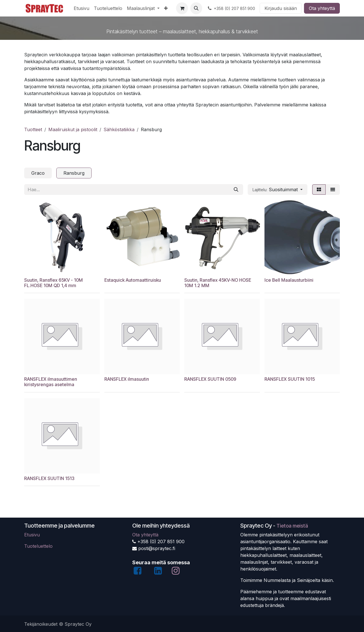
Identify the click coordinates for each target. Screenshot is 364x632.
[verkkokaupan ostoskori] (182, 8)
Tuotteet (33, 129)
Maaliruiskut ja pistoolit (73, 129)
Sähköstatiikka (119, 129)
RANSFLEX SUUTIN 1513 (49, 478)
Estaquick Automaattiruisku (133, 280)
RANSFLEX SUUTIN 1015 (290, 379)
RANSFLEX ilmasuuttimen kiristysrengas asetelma (51, 382)
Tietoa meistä (292, 526)
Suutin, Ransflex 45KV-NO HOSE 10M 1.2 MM (218, 283)
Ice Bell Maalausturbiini (289, 280)
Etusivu (32, 535)
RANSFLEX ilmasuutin (127, 379)
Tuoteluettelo (38, 546)
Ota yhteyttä (322, 8)
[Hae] (236, 190)
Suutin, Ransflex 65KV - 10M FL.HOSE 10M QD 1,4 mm (53, 283)
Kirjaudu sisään (281, 8)
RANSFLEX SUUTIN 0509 (210, 379)
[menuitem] (81, 8)
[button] (196, 8)
